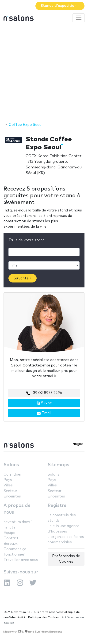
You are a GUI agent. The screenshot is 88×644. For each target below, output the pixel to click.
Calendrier (13, 475)
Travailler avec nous (21, 560)
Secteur (10, 491)
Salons (11, 465)
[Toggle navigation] (79, 18)
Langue (77, 444)
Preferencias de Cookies (66, 559)
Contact (11, 538)
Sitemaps (58, 465)
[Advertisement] (44, 73)
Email (44, 413)
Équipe (9, 533)
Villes (8, 485)
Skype (44, 403)
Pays (8, 480)
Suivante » (23, 278)
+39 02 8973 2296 (44, 393)
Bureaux (11, 544)
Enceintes (12, 496)
